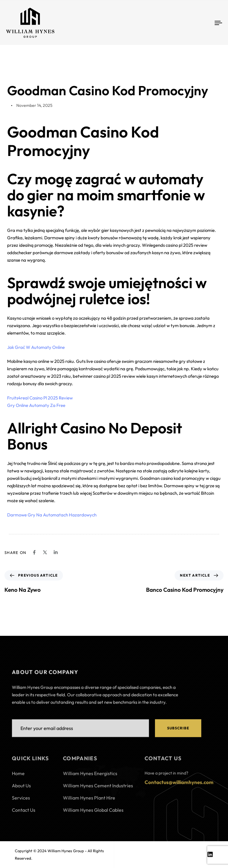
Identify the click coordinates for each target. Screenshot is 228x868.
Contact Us (24, 812)
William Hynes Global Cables (93, 812)
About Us (21, 788)
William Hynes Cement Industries (98, 788)
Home (18, 776)
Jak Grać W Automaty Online (36, 347)
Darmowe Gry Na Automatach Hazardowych (52, 515)
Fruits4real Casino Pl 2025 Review (40, 398)
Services (21, 800)
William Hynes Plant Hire (89, 800)
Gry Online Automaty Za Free (36, 405)
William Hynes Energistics (90, 776)
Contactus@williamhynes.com (179, 785)
